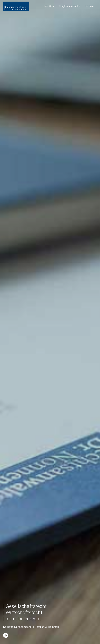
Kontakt (89, 6)
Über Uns (48, 6)
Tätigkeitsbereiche (69, 6)
